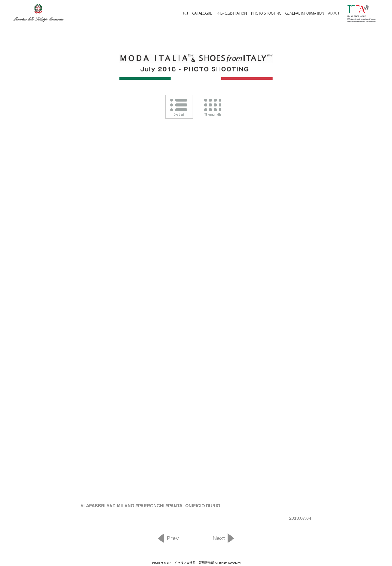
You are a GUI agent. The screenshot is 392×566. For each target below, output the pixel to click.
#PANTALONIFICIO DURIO (193, 506)
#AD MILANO (121, 506)
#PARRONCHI (150, 506)
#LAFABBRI (93, 506)
